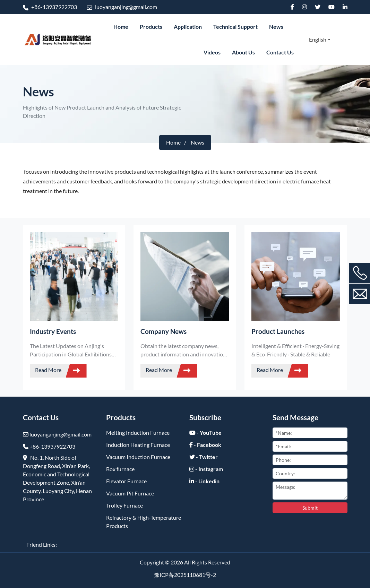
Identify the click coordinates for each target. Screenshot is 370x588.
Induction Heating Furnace (138, 445)
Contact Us (280, 52)
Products (151, 27)
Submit (310, 508)
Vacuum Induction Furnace (138, 457)
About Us (243, 52)
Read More (61, 371)
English (318, 39)
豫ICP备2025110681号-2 (185, 575)
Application (188, 27)
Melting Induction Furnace (138, 433)
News (276, 27)
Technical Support (235, 27)
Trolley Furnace (124, 505)
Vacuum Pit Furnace (130, 493)
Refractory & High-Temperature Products (144, 522)
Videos (212, 52)
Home (121, 27)
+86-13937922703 (50, 7)
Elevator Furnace (126, 481)
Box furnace (120, 469)
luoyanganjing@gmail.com (122, 7)
